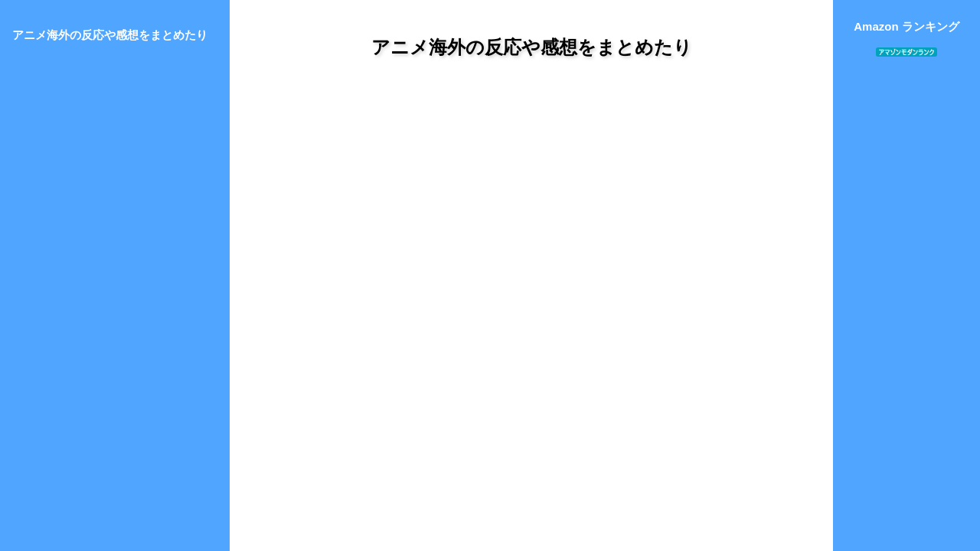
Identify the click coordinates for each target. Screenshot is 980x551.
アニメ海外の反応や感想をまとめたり (532, 47)
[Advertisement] (531, 214)
